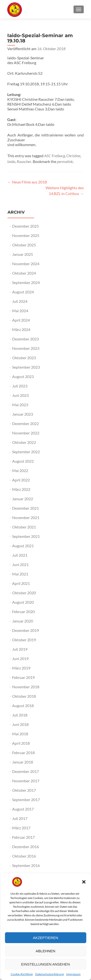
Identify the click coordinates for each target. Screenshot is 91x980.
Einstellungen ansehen (45, 964)
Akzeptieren (45, 938)
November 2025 (26, 235)
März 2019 (21, 668)
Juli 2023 (20, 386)
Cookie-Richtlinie (22, 974)
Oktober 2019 (24, 640)
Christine (73, 156)
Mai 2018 (20, 734)
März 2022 (21, 489)
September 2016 (26, 865)
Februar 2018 (23, 753)
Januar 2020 (23, 621)
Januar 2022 (23, 499)
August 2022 (23, 461)
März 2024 (21, 329)
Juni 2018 (20, 724)
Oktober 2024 (24, 273)
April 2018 (21, 743)
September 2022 (26, 452)
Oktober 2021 (24, 527)
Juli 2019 (20, 649)
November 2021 (26, 517)
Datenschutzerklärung (50, 974)
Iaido (11, 161)
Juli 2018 (20, 715)
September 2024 (26, 282)
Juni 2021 (20, 564)
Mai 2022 (20, 470)
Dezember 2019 (25, 630)
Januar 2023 (23, 414)
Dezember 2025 (25, 226)
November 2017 (26, 781)
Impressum (73, 974)
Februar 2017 (23, 837)
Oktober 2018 (24, 696)
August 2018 (23, 706)
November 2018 (26, 687)
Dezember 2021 (25, 508)
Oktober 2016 (24, 856)
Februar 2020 (23, 612)
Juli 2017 (20, 818)
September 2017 (26, 800)
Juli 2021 (20, 555)
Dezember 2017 (25, 771)
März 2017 (21, 828)
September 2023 (26, 367)
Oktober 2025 (24, 245)
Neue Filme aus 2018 (27, 182)
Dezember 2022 (25, 423)
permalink (65, 161)
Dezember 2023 (25, 339)
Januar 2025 (23, 254)
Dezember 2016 (25, 847)
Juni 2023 (20, 395)
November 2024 (26, 264)
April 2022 (21, 480)
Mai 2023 (20, 405)
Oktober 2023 (24, 358)
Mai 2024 (20, 311)
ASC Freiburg (54, 156)
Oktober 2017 (24, 790)
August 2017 (23, 809)
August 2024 (23, 292)
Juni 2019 (20, 659)
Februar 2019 (23, 677)
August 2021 (23, 546)
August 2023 (23, 376)
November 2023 (26, 348)
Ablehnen (45, 951)
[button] (84, 882)
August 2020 (23, 602)
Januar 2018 (23, 762)
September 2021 (26, 536)
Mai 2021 (20, 574)
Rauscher (24, 161)
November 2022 (26, 433)
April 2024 (21, 320)
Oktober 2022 (24, 442)
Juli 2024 (20, 301)
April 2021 (21, 583)
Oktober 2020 (24, 593)
